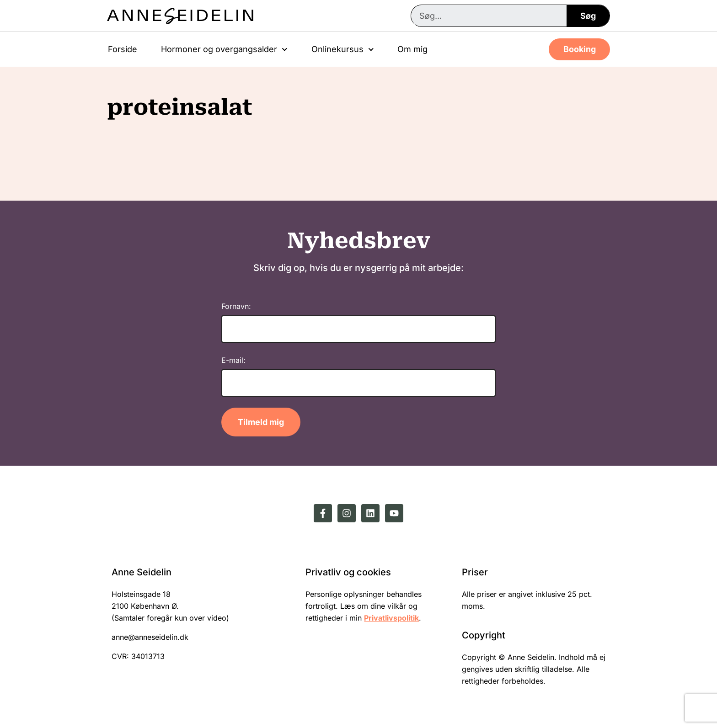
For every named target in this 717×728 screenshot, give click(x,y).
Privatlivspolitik (391, 618)
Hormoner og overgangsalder (224, 50)
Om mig (412, 49)
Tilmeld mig (261, 422)
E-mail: (233, 360)
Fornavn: (236, 306)
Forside (123, 49)
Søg (588, 16)
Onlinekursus (343, 50)
